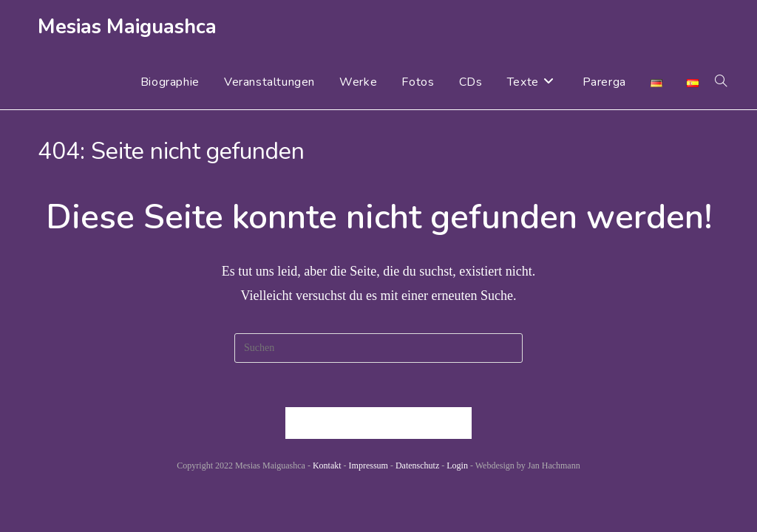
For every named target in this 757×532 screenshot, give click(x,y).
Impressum (369, 465)
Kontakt (327, 465)
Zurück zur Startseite (378, 423)
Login (457, 465)
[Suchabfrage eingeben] (378, 348)
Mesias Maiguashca (127, 27)
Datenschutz (417, 465)
